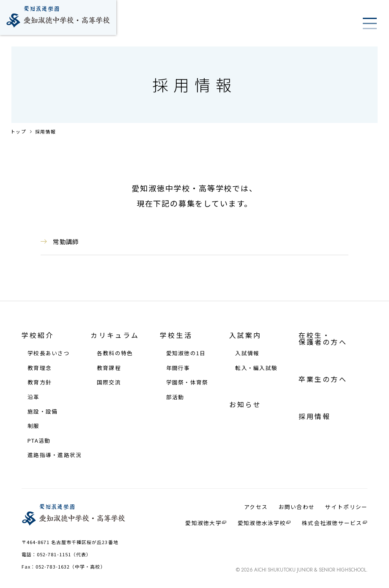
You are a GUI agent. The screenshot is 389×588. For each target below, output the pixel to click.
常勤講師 (66, 241)
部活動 (175, 397)
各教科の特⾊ (115, 353)
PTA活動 (39, 441)
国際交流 (109, 382)
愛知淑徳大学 (203, 523)
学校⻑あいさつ (49, 353)
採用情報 (45, 131)
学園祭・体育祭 (187, 382)
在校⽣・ (323, 339)
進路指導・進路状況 (55, 455)
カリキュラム (115, 335)
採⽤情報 (315, 416)
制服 (34, 426)
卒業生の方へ (323, 379)
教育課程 (109, 368)
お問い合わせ (297, 507)
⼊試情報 (247, 353)
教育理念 (40, 368)
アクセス (256, 507)
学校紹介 (38, 335)
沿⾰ (34, 397)
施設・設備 (42, 412)
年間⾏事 (178, 368)
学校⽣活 (176, 335)
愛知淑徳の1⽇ (186, 353)
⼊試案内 (245, 335)
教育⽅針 (40, 382)
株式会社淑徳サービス (332, 523)
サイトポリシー (346, 507)
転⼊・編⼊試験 (256, 368)
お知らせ (245, 405)
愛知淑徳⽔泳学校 (262, 523)
